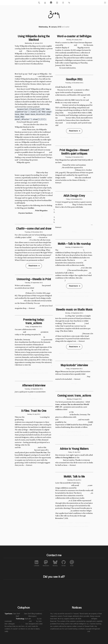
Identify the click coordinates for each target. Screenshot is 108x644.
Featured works (10, 587)
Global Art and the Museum (77, 422)
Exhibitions (90, 592)
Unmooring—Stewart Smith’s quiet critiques (72, 164)
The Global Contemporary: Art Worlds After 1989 (32, 336)
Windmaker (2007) (81, 273)
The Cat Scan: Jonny (63, 217)
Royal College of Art (32, 417)
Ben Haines (16, 621)
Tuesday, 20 (28, 283)
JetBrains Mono (10, 619)
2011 (41, 232)
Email (72, 563)
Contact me (9, 594)
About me (8, 589)
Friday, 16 (28, 327)
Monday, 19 (69, 313)
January (37, 43)
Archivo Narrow (10, 616)
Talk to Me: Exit (61, 270)
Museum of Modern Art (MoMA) (71, 250)
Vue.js (34, 621)
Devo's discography (29, 76)
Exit (64, 123)
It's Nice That (69, 45)
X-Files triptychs (65, 125)
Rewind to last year (52, 587)
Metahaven (19, 301)
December (77, 83)
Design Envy (67, 204)
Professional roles (72, 589)
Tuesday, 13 (28, 389)
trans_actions (36, 340)
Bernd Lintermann (33, 332)
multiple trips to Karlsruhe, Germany (69, 97)
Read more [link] (33, 266)
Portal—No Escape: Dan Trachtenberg (70, 220)
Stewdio (80, 45)
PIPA (24, 51)
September (36, 283)
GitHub (64, 563)
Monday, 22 (70, 399)
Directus (34, 619)
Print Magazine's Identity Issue (71, 169)
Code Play (62, 118)
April (66, 113)
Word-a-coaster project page (73, 67)
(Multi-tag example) (73, 597)
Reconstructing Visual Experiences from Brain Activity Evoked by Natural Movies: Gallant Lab (73, 223)
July (35, 414)
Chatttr (35, 237)
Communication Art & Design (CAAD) (38, 420)
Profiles (88, 594)
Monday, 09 (70, 40)
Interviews (89, 597)
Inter (22, 614)
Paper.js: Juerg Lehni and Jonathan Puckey (71, 210)
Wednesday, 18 (30, 43)
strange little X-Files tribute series (34, 449)
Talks (27, 589)
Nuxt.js (26, 621)
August (76, 399)
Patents (88, 599)
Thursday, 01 (69, 157)
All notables (91, 583)
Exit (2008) (79, 260)
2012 (41, 43)
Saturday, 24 (69, 247)
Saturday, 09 (71, 480)
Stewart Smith (86, 619)
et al (22, 621)
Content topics (71, 587)
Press (88, 587)
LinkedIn (36, 563)
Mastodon (46, 563)
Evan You (18, 624)
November (36, 232)
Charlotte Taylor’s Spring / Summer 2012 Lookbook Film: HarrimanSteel (71, 213)
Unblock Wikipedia (22, 69)
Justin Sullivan (36, 285)
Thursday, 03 (29, 232)
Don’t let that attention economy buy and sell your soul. (69, 631)
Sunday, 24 (31, 414)
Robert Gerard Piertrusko (68, 420)
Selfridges (73, 48)
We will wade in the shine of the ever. (21, 631)
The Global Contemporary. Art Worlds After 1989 (73, 411)
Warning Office (75, 268)
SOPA (17, 51)
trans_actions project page (41, 365)
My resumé (9, 592)
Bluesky (55, 563)
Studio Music (60, 316)
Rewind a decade (52, 589)
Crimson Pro (24, 616)
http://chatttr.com (22, 240)
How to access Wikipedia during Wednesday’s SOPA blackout (33, 214)
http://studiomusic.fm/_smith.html (69, 333)
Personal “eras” (71, 594)
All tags (69, 583)
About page (80, 323)
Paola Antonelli (83, 488)
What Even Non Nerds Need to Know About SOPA (33, 209)
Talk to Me (88, 250)
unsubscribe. (94, 631)
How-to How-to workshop (40, 445)
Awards (88, 589)
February (59, 105)
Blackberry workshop (29, 447)
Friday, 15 (71, 452)
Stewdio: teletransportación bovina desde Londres (74, 375)
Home (7, 583)
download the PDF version (29, 306)
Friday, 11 (69, 199)
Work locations (71, 592)
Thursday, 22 (69, 83)
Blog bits (49, 583)
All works (29, 583)
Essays (28, 587)
